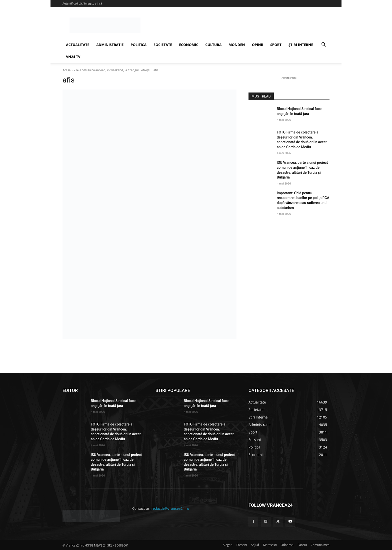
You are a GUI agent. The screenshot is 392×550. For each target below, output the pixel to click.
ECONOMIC (189, 45)
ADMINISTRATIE (110, 45)
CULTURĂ (213, 45)
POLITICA (138, 45)
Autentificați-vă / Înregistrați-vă (82, 3)
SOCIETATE (163, 45)
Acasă (66, 70)
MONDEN (237, 45)
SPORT (276, 45)
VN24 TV (73, 57)
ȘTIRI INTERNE (301, 45)
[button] (323, 45)
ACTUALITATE (78, 45)
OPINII (258, 45)
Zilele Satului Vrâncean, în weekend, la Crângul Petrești (112, 70)
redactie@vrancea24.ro (170, 508)
